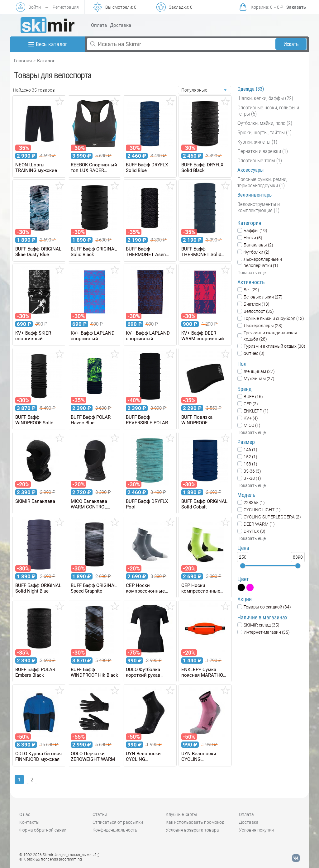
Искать (291, 44)
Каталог (46, 61)
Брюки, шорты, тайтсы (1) (264, 132)
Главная (23, 61)
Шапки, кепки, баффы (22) (265, 98)
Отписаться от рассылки (118, 822)
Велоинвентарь (255, 195)
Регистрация (66, 7)
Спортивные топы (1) (260, 160)
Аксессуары (251, 170)
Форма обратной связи (43, 830)
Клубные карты (181, 814)
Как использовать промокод (195, 822)
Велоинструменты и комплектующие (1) (259, 207)
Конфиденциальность (115, 830)
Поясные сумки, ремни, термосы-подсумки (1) (262, 182)
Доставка (121, 25)
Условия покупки (256, 830)
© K (51, 859)
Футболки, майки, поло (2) (265, 123)
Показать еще (252, 273)
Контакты (29, 822)
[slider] (243, 566)
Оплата (99, 25)
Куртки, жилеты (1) (257, 142)
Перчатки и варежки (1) (263, 151)
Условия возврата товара (192, 830)
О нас (25, 814)
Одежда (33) (251, 89)
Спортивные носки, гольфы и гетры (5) (268, 111)
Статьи (100, 814)
